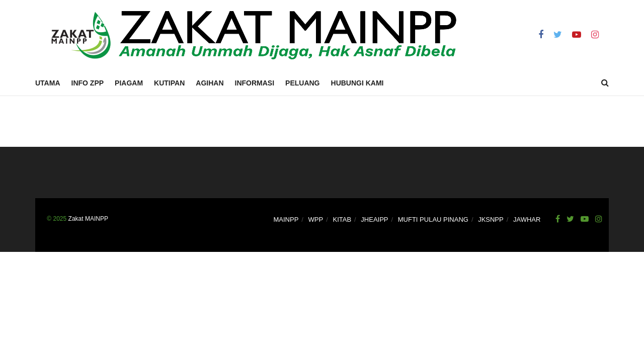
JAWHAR (527, 219)
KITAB (342, 219)
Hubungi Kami (357, 83)
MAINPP (286, 219)
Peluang (302, 83)
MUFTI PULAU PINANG (433, 219)
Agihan (210, 83)
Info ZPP (88, 83)
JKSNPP (491, 219)
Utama (48, 83)
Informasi (255, 83)
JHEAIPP (374, 219)
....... (41, 219)
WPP (316, 219)
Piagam (129, 83)
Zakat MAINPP (88, 219)
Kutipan (169, 83)
